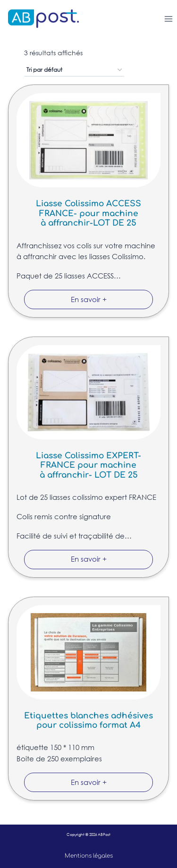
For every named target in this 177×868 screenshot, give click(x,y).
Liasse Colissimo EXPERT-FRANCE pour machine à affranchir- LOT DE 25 (88, 465)
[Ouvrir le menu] (168, 19)
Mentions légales (89, 856)
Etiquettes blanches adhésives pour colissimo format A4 (88, 721)
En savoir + (89, 299)
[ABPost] (39, 19)
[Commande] (74, 70)
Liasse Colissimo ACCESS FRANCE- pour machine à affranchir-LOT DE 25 (88, 213)
